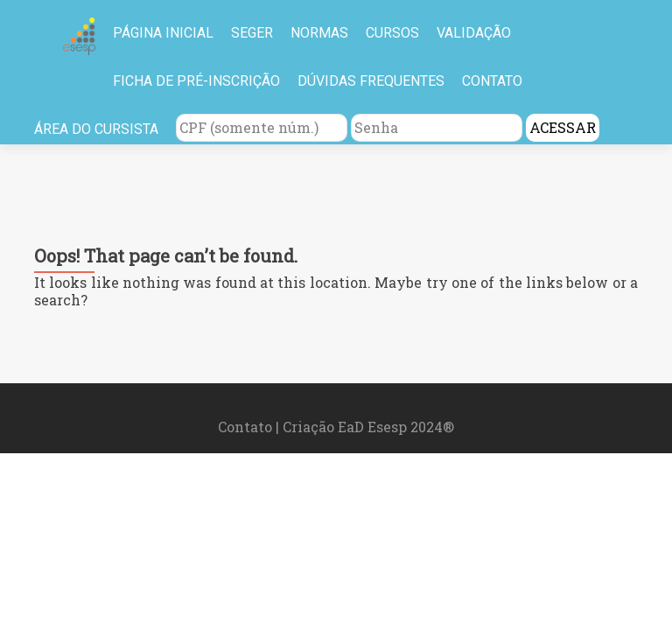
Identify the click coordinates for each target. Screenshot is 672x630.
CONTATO (492, 81)
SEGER (252, 33)
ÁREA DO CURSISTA (96, 129)
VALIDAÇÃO (474, 33)
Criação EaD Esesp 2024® (368, 427)
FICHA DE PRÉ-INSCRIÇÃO (196, 81)
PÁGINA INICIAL (163, 33)
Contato (247, 427)
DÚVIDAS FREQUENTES (371, 81)
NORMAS (319, 33)
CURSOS (392, 33)
